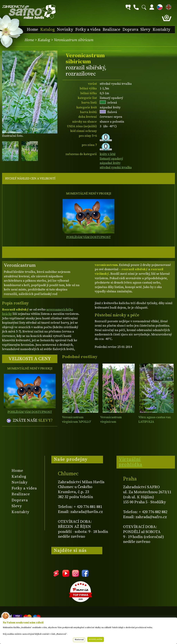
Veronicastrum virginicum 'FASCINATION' (111, 422)
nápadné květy (110, 163)
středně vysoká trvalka (116, 167)
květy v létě (108, 154)
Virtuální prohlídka (131, 462)
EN (168, 6)
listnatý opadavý (111, 159)
